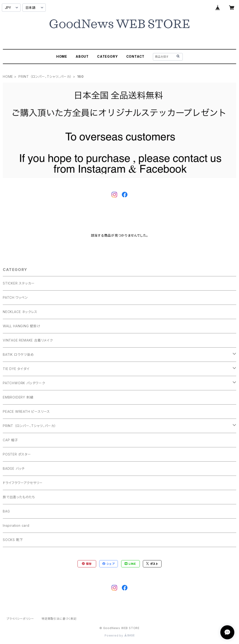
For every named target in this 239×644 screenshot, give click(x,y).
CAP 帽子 (10, 440)
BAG (6, 511)
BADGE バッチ (14, 468)
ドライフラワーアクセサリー (23, 483)
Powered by (119, 635)
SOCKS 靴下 (13, 540)
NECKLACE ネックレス (20, 312)
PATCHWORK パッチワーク (24, 383)
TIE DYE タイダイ (16, 369)
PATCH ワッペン (15, 297)
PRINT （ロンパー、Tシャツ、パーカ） (45, 76)
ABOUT (82, 56)
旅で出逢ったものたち (19, 497)
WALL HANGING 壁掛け (22, 326)
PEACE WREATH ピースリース (26, 411)
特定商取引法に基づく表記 (59, 619)
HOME (62, 56)
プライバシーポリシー (20, 619)
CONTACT (135, 56)
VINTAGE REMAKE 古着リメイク (28, 340)
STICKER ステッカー (19, 283)
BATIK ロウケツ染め (18, 354)
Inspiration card (16, 525)
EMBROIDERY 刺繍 (18, 397)
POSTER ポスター (17, 454)
